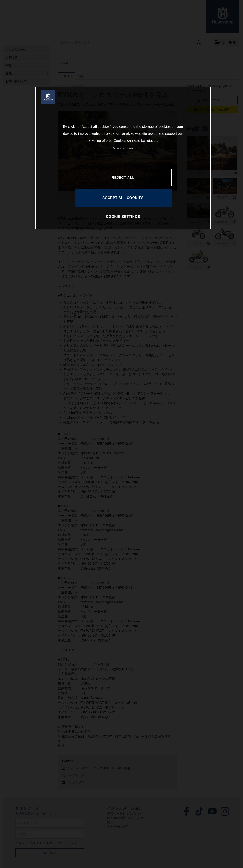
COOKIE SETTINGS (123, 217)
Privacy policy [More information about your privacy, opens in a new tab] (119, 148)
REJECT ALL (123, 178)
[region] (123, 158)
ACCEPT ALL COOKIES (123, 198)
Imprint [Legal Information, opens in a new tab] (130, 148)
